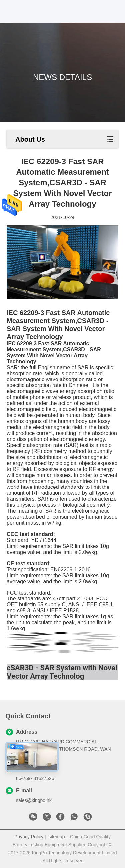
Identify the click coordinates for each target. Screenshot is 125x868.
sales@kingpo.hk (34, 800)
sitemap (56, 837)
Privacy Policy (29, 837)
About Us (30, 139)
